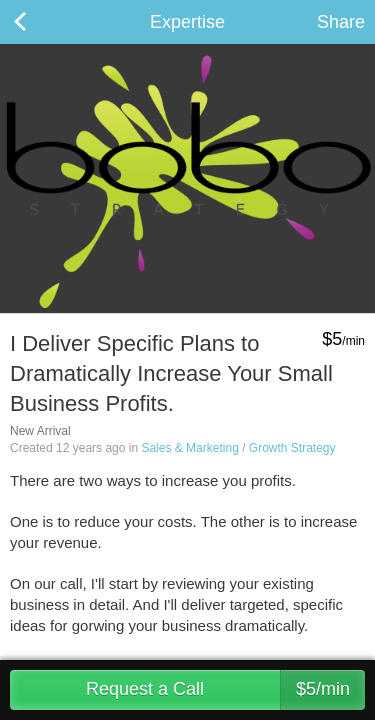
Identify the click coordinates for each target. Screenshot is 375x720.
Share (341, 22)
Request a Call (225, 690)
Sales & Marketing (189, 448)
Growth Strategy (292, 448)
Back (40, 22)
